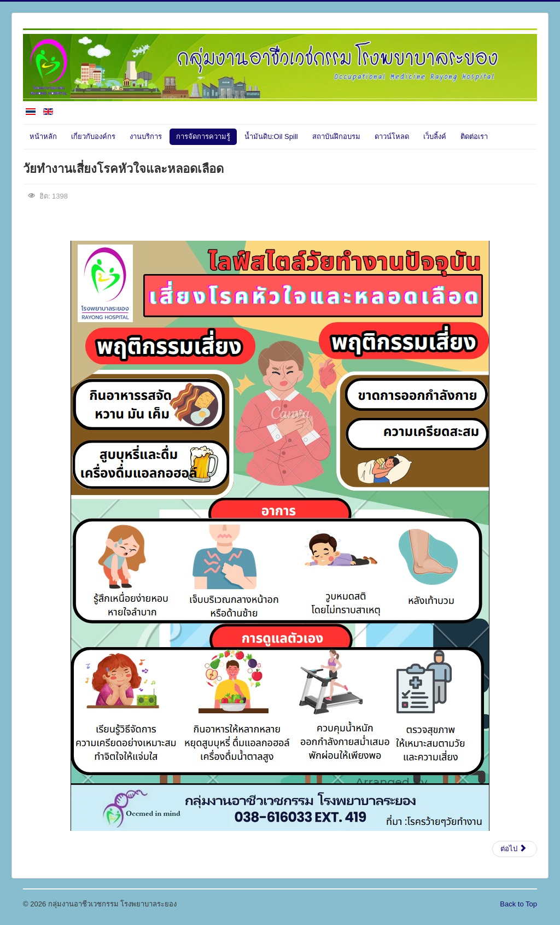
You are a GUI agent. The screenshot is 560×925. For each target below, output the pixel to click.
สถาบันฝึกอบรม (336, 136)
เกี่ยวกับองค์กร (93, 136)
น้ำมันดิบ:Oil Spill (271, 136)
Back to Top (518, 904)
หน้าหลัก (43, 136)
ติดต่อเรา (474, 136)
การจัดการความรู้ (203, 136)
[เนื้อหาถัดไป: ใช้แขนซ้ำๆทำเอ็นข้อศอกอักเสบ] (515, 849)
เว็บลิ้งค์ (435, 136)
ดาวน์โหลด (392, 136)
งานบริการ (146, 136)
